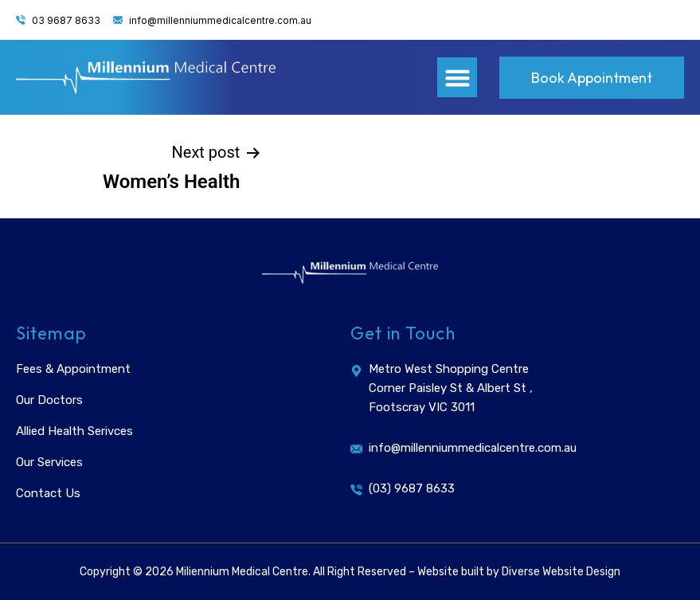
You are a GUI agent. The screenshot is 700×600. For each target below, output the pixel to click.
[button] (457, 77)
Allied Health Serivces (74, 431)
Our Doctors (49, 400)
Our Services (49, 462)
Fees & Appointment (73, 369)
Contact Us (48, 493)
